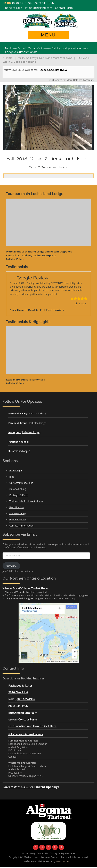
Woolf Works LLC (65, 861)
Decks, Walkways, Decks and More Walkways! (45, 58)
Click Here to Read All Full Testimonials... (38, 310)
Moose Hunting (18, 513)
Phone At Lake (13, 8)
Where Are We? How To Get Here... (26, 588)
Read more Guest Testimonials (25, 379)
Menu (48, 35)
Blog (12, 477)
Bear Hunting (17, 507)
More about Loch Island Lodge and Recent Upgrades (39, 251)
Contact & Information (21, 526)
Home (9, 58)
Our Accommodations (21, 483)
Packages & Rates (19, 495)
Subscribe (11, 566)
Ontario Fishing (18, 489)
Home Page (16, 470)
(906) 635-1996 (44, 3)
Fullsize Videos (15, 259)
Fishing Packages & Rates (63, 853)
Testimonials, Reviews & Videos (26, 501)
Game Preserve (18, 519)
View (31, 255)
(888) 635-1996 (22, 3)
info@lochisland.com (39, 8)
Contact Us (42, 853)
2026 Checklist (18, 692)
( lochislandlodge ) (27, 413)
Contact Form (64, 8)
